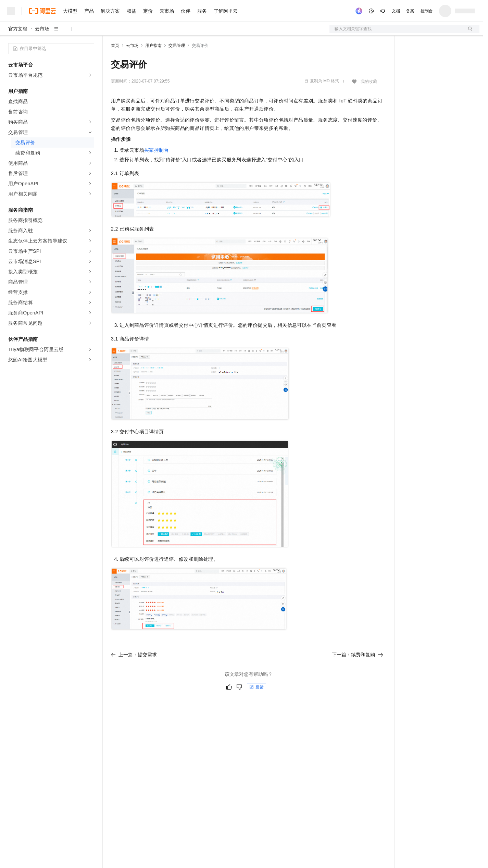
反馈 (256, 687)
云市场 (167, 11)
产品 (89, 11)
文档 (396, 11)
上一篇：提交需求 (134, 655)
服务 (202, 11)
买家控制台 (157, 150)
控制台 (427, 11)
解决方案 (110, 11)
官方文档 (18, 29)
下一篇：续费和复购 (358, 655)
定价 (148, 11)
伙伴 (186, 11)
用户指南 (153, 46)
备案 (410, 11)
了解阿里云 (226, 11)
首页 (115, 46)
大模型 (70, 11)
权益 (132, 11)
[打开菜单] (11, 11)
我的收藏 (369, 82)
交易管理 (177, 46)
